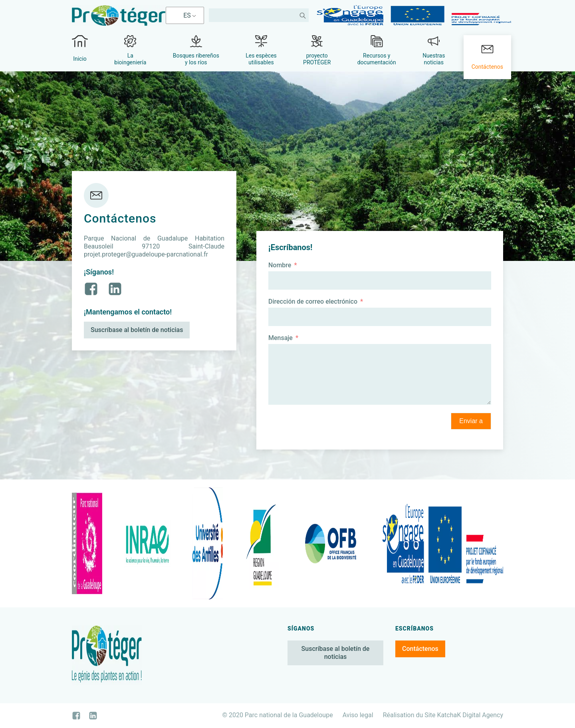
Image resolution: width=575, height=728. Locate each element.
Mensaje (281, 338)
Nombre (280, 265)
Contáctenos (420, 649)
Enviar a (471, 421)
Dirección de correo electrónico (313, 301)
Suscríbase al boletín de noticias (137, 330)
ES (187, 15)
